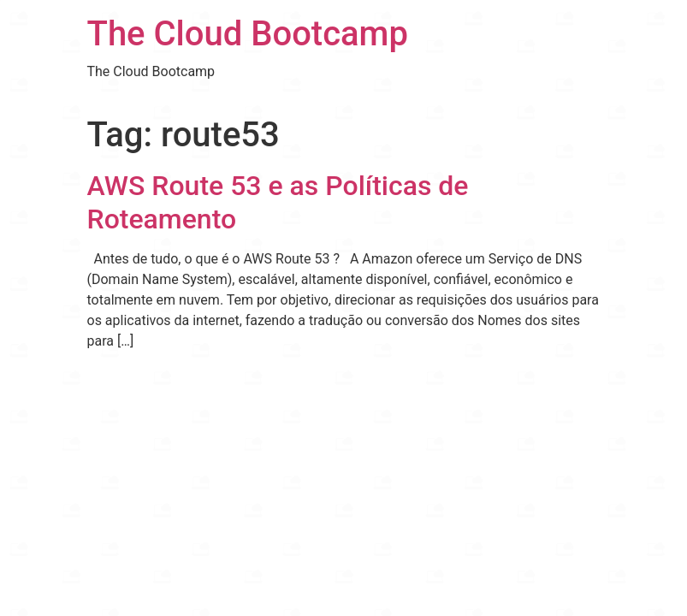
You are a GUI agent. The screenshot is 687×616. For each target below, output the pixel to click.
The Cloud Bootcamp (248, 34)
